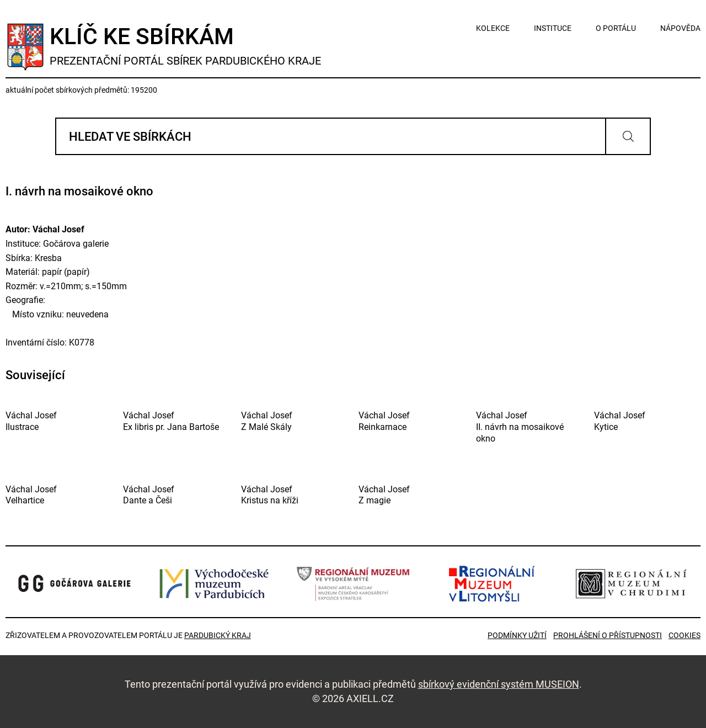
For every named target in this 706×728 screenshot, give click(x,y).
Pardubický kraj (218, 635)
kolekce (493, 28)
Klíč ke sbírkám (185, 46)
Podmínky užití (517, 635)
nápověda (680, 28)
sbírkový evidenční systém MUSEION (499, 684)
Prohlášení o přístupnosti (608, 635)
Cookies (684, 635)
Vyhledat (628, 136)
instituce (553, 28)
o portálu (616, 28)
